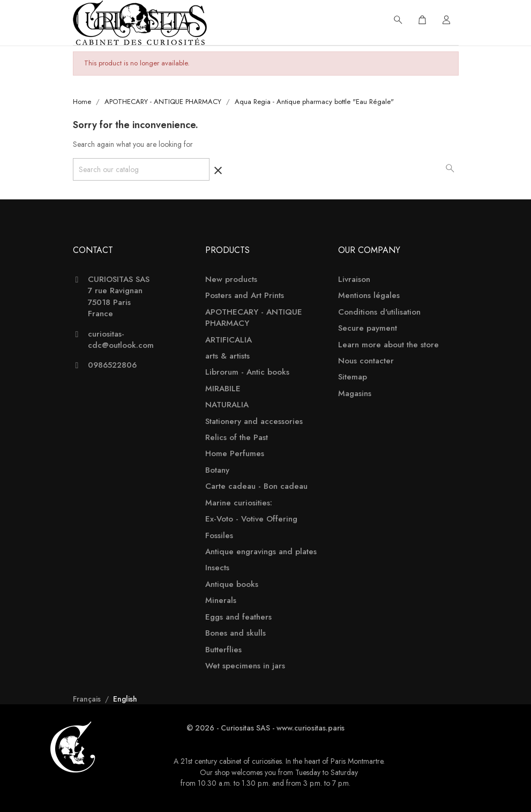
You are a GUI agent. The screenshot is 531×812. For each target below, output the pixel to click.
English (125, 699)
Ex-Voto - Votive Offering (251, 519)
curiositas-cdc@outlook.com (121, 340)
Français (88, 699)
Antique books (232, 584)
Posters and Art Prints (245, 296)
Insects (217, 568)
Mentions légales (369, 296)
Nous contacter (366, 361)
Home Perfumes (235, 454)
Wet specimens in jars (245, 666)
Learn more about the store (388, 345)
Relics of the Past (237, 438)
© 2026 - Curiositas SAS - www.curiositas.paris (265, 728)
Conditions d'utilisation (379, 312)
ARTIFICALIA (229, 340)
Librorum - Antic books (247, 372)
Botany (217, 470)
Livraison (354, 280)
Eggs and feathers (238, 617)
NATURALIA (227, 405)
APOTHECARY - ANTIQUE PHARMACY (254, 318)
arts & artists (227, 356)
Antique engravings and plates (261, 552)
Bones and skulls (235, 633)
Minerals (221, 601)
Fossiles (219, 536)
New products (231, 280)
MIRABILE (223, 389)
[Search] (141, 169)
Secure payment (368, 328)
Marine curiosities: (239, 503)
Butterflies (223, 650)
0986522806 (112, 365)
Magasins (355, 394)
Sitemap (353, 377)
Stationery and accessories (254, 422)
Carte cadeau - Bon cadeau (256, 486)
